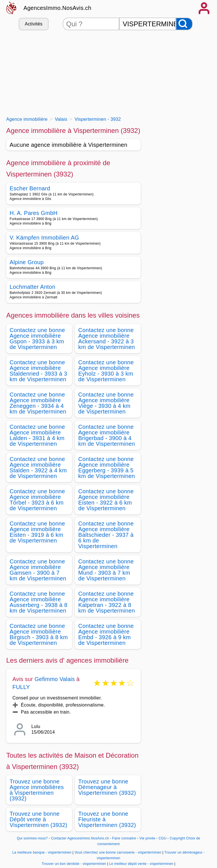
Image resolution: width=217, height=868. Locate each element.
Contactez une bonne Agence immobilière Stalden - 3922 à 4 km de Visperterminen (38, 468)
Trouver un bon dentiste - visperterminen (74, 864)
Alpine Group (27, 262)
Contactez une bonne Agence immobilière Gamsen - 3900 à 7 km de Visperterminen (38, 570)
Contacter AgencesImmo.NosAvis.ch (80, 838)
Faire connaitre (124, 838)
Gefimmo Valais (55, 679)
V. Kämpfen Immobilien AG (44, 238)
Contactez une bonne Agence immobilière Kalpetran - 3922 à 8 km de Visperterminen (107, 602)
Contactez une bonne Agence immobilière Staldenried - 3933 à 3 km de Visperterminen (38, 371)
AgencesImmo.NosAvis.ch (57, 8)
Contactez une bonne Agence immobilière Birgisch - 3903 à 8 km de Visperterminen (39, 634)
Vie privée (147, 838)
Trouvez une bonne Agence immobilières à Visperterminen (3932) (37, 790)
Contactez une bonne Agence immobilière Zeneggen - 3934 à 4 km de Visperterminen (38, 403)
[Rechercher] (184, 24)
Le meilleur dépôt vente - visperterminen (141, 864)
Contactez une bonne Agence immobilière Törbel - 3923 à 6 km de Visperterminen (37, 500)
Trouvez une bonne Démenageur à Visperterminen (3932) (107, 787)
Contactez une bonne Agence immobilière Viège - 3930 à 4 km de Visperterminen (106, 403)
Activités (34, 24)
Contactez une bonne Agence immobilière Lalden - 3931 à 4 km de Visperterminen (37, 435)
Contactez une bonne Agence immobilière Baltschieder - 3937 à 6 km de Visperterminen (106, 535)
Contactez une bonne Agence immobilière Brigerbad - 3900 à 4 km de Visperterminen (107, 435)
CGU (162, 838)
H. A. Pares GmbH (34, 213)
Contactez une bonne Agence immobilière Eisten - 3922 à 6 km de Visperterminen (106, 500)
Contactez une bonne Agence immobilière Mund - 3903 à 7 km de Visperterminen (106, 570)
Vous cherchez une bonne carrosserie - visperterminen (118, 852)
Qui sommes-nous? (32, 838)
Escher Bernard (30, 188)
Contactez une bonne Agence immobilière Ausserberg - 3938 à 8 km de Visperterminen (39, 602)
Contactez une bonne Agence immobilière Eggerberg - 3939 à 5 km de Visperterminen (107, 468)
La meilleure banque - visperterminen (42, 852)
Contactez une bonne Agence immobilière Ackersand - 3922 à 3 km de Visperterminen (107, 339)
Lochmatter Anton (32, 287)
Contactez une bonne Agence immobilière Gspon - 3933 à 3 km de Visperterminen (37, 339)
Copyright (177, 838)
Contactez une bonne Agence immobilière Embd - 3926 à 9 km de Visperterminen (106, 634)
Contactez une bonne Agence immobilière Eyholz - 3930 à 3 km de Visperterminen (106, 371)
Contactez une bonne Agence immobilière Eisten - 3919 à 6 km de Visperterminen (37, 532)
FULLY (21, 687)
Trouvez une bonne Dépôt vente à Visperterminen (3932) (38, 819)
